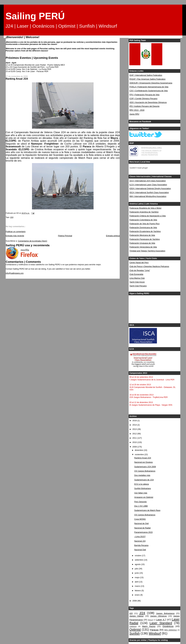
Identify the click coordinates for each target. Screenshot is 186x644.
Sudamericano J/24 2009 (145, 467)
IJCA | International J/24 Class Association (148, 181)
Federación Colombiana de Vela (143, 220)
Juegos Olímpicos (159, 616)
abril (137, 582)
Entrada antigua (113, 236)
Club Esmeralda (136, 274)
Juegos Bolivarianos (165, 613)
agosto (138, 564)
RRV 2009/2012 (171, 630)
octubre (138, 556)
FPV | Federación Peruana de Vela (144, 95)
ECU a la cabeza (142, 484)
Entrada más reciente (15, 236)
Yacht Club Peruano (138, 286)
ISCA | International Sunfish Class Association (149, 193)
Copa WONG (140, 519)
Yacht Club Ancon (137, 282)
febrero (138, 591)
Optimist (135, 629)
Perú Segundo (141, 502)
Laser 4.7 (161, 620)
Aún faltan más (141, 493)
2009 (135, 447)
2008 (135, 601)
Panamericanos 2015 (143, 532)
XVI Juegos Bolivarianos (145, 471)
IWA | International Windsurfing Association (148, 196)
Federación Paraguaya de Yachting (145, 239)
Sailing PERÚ (35, 16)
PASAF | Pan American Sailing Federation (147, 79)
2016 (135, 421)
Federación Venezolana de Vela (143, 247)
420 (131, 613)
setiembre (139, 560)
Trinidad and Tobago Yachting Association (147, 251)
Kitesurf (150, 620)
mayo (137, 578)
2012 (135, 434)
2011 (135, 438)
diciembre (139, 450)
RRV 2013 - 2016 (137, 110)
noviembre (140, 455)
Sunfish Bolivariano (143, 488)
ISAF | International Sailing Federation (146, 75)
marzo (138, 586)
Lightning (133, 626)
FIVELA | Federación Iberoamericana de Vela (149, 87)
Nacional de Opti (141, 524)
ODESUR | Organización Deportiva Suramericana (151, 83)
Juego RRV (134, 114)
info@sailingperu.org (15, 273)
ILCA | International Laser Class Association (148, 185)
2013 (135, 429)
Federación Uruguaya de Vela (142, 243)
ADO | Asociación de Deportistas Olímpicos (148, 102)
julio (137, 569)
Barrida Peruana (141, 545)
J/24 (12, 217)
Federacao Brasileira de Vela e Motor (145, 208)
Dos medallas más (142, 475)
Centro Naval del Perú (139, 263)
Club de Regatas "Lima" (140, 270)
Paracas (154, 630)
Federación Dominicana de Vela (143, 228)
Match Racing (149, 626)
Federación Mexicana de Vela (142, 235)
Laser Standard (161, 623)
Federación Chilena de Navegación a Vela (148, 216)
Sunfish (135, 633)
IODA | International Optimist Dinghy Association (150, 189)
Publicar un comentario (16, 232)
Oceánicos (168, 626)
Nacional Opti (140, 550)
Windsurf (155, 633)
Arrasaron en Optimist (144, 497)
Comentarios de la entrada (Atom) (33, 241)
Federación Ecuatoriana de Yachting (145, 231)
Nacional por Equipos (144, 462)
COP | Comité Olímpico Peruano (143, 99)
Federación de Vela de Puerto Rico (144, 224)
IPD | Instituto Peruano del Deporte (144, 106)
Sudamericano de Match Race (147, 510)
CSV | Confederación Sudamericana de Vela (149, 91)
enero (138, 595)
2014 (135, 425)
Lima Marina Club (137, 278)
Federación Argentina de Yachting (144, 212)
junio (137, 573)
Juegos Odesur (136, 616)
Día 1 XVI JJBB (141, 506)
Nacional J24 (140, 541)
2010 (135, 442)
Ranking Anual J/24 (143, 458)
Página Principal (65, 236)
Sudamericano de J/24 (144, 480)
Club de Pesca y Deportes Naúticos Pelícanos (149, 266)
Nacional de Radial (142, 528)
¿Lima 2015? (140, 537)
